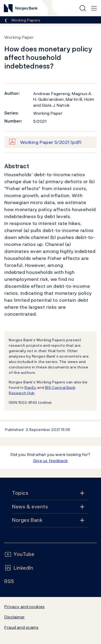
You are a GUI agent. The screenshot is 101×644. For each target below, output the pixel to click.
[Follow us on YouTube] (19, 554)
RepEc (30, 387)
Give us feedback (50, 461)
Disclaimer (15, 617)
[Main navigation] (94, 8)
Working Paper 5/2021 (51, 142)
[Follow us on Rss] (9, 581)
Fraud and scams (21, 627)
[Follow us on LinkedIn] (19, 568)
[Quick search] (83, 8)
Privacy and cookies (25, 607)
